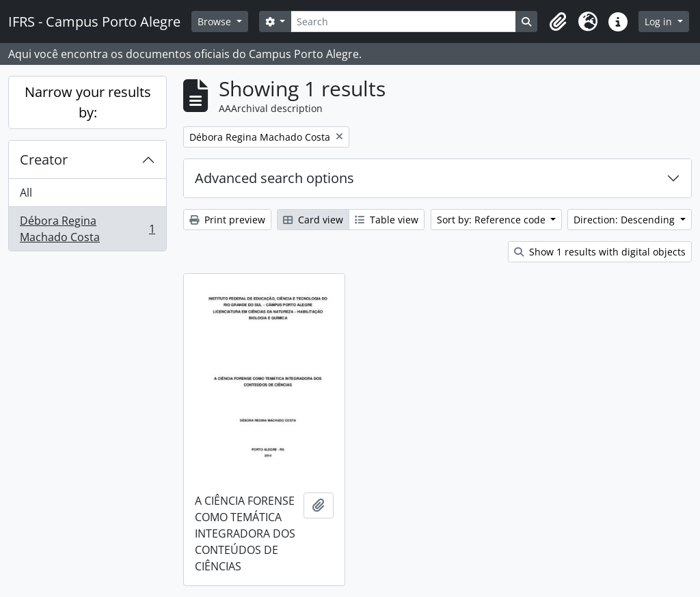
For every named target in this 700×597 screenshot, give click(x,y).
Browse (216, 22)
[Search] (403, 22)
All (26, 193)
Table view (387, 220)
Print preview (227, 220)
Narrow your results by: (88, 102)
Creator (44, 159)
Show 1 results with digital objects (600, 252)
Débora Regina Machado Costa (87, 229)
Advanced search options (274, 178)
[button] (558, 22)
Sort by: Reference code (493, 220)
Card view (313, 220)
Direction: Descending (625, 220)
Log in (660, 22)
